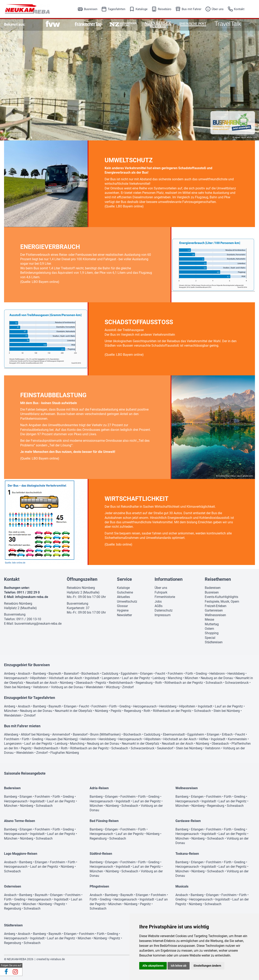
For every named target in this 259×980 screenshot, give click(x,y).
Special (210, 638)
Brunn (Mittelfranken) (106, 734)
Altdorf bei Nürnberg (35, 734)
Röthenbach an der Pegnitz (184, 683)
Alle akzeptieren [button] (153, 966)
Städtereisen (214, 642)
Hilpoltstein (38, 678)
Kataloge (142, 9)
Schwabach (214, 683)
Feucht (160, 674)
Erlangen (146, 674)
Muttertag (212, 624)
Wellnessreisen (215, 615)
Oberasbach (84, 683)
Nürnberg (66, 683)
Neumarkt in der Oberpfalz (74, 711)
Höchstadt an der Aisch (66, 678)
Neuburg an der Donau (217, 678)
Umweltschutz (127, 601)
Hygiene (123, 610)
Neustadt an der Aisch (42, 683)
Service (124, 579)
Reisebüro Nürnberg (18, 604)
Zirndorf (128, 687)
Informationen (169, 579)
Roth (159, 683)
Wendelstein (94, 687)
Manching (175, 678)
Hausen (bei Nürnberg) (62, 739)
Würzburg (113, 687)
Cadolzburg (110, 674)
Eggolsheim (129, 674)
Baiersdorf (71, 674)
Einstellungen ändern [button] (207, 966)
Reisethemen (218, 579)
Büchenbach (90, 674)
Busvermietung (15, 614)
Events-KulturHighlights (221, 597)
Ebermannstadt (174, 734)
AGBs (159, 606)
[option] (53, 24)
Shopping (212, 633)
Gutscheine (125, 592)
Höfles (204, 739)
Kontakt (239, 9)
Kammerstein (237, 739)
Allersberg (11, 734)
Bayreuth (55, 674)
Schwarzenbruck (237, 683)
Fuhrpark (161, 592)
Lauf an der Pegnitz (136, 678)
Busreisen (91, 9)
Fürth (189, 674)
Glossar (122, 606)
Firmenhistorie (165, 597)
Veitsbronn (41, 687)
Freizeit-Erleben (216, 606)
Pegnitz (101, 683)
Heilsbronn (217, 674)
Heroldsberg (236, 674)
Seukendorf (165, 748)
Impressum (163, 615)
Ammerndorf (61, 734)
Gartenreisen (214, 610)
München (191, 678)
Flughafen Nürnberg (65, 753)
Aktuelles (123, 597)
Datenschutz (164, 610)
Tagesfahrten (116, 9)
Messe (209, 620)
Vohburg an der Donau (67, 687)
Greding (201, 674)
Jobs (158, 601)
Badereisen (213, 588)
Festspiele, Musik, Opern (222, 601)
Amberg (10, 674)
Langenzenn (111, 678)
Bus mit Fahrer (192, 9)
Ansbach (24, 674)
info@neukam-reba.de (32, 597)
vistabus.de (57, 959)
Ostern (209, 629)
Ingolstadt (92, 678)
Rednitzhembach (121, 683)
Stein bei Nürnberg (17, 687)
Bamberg (39, 674)
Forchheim (175, 674)
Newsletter (124, 615)
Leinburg (159, 678)
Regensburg (144, 683)
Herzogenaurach (16, 678)
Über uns (218, 9)
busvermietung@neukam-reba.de (38, 624)
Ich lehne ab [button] (179, 966)
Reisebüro (165, 9)
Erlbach (227, 734)
